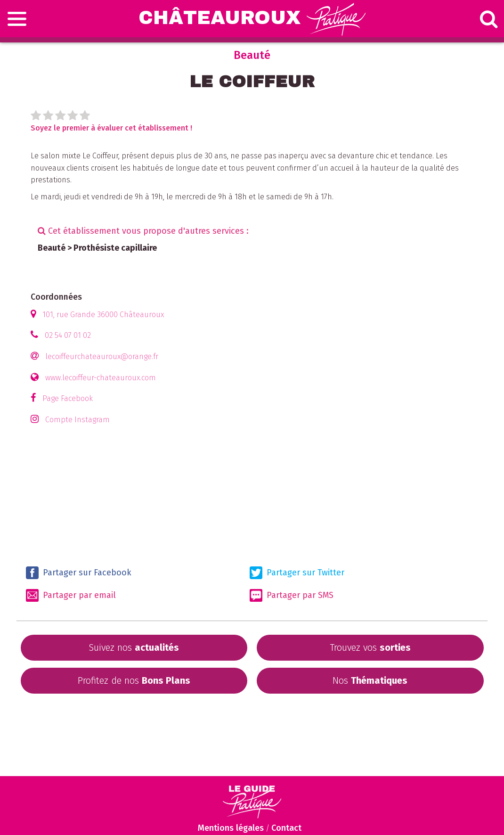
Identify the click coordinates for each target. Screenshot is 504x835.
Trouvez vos (370, 647)
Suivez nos (134, 647)
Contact (286, 828)
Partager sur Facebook (79, 573)
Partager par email (71, 595)
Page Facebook (68, 398)
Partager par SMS (292, 595)
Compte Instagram (77, 420)
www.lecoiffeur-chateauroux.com (101, 378)
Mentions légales (231, 828)
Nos (370, 680)
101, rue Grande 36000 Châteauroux (103, 315)
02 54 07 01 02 (68, 335)
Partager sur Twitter (297, 573)
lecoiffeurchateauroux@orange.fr (102, 356)
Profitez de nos (134, 680)
